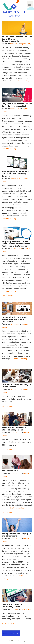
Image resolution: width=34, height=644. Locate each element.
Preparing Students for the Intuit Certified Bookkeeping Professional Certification (16, 244)
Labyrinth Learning (26, 44)
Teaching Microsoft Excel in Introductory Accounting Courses (16, 174)
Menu (30, 4)
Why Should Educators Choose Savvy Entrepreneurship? (17, 105)
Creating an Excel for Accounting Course (12, 605)
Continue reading (23, 81)
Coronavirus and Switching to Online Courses (16, 386)
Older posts (14, 633)
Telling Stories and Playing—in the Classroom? (17, 535)
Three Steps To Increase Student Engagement (14, 429)
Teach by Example (11, 471)
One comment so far (8, 623)
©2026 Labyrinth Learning (17, 641)
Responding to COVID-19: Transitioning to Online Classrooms (14, 319)
